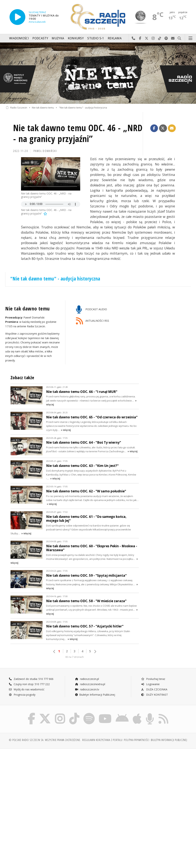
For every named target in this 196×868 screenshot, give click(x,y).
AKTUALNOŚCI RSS (93, 321)
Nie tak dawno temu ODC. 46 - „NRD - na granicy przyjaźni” (78, 133)
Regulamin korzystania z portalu (102, 740)
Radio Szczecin (16, 107)
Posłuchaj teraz (153, 679)
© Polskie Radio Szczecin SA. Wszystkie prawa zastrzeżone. (45, 740)
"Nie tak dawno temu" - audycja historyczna (83, 107)
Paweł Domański (45, 151)
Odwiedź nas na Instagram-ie (153, 38)
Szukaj (179, 38)
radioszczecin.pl (87, 679)
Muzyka (58, 38)
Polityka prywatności (137, 740)
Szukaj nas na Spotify (166, 38)
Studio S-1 (96, 38)
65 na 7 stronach (75, 657)
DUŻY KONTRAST (154, 695)
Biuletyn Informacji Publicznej (95, 695)
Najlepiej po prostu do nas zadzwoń (134, 38)
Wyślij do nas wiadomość (173, 38)
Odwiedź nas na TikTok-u (160, 38)
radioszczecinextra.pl (90, 684)
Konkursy (76, 38)
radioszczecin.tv (87, 689)
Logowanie (150, 684)
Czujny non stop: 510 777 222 (29, 684)
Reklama (115, 38)
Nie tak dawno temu (43, 107)
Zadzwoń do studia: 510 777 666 (31, 679)
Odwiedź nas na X (147, 38)
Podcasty (40, 38)
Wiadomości (19, 38)
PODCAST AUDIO (92, 310)
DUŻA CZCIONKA (154, 689)
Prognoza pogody (22, 695)
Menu (191, 38)
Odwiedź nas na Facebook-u (140, 38)
